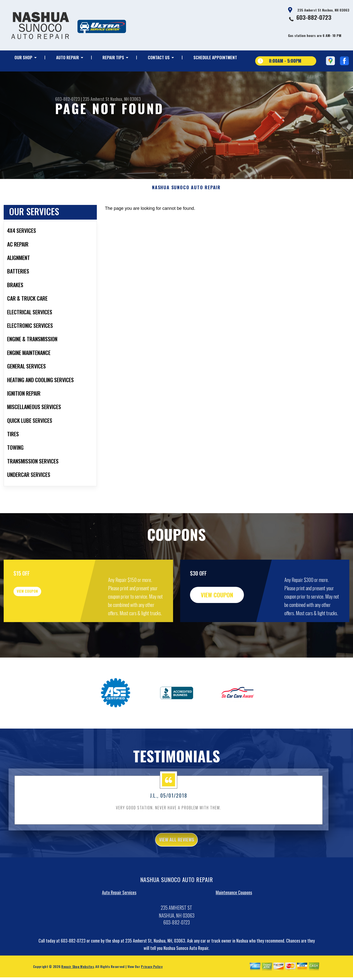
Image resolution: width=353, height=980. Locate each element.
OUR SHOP (23, 57)
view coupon (40, 614)
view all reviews (177, 860)
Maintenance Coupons (234, 914)
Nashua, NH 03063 (126, 99)
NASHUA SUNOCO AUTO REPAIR (186, 207)
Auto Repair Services (119, 914)
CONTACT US (159, 57)
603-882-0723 (314, 17)
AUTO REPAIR (68, 57)
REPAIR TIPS (113, 57)
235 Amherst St (96, 99)
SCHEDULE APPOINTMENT (215, 57)
